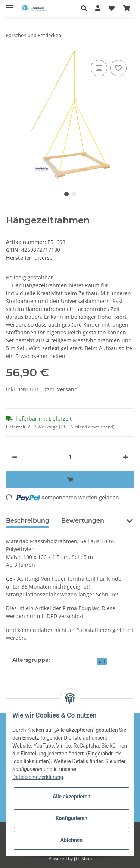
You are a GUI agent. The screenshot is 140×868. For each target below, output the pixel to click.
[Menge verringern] (15, 457)
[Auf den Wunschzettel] (118, 68)
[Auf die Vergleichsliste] (99, 68)
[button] (86, 8)
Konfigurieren (71, 818)
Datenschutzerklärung (38, 777)
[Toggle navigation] (10, 5)
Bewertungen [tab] (83, 521)
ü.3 (102, 661)
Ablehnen (71, 840)
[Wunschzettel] (112, 8)
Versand (67, 389)
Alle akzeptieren (71, 797)
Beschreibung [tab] (28, 521)
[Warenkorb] (127, 8)
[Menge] (70, 457)
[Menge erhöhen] (125, 457)
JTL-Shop (83, 858)
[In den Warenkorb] (70, 479)
